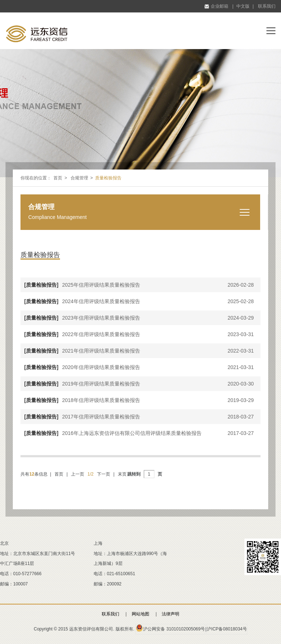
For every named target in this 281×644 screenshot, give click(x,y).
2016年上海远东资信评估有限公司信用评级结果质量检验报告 (111, 433)
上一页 (78, 474)
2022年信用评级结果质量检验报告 (80, 334)
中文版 (243, 6)
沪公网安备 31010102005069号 (170, 628)
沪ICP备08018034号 (227, 629)
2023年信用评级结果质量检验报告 (80, 318)
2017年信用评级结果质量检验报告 (80, 417)
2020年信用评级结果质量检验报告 (80, 367)
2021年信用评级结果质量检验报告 (80, 351)
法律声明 (171, 614)
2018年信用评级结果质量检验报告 (80, 400)
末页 (122, 474)
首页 (58, 178)
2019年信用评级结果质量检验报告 (80, 384)
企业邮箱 (216, 6)
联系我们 (267, 6)
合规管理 (79, 178)
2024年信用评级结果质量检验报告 (80, 301)
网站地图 (140, 614)
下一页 (104, 474)
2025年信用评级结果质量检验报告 (80, 285)
